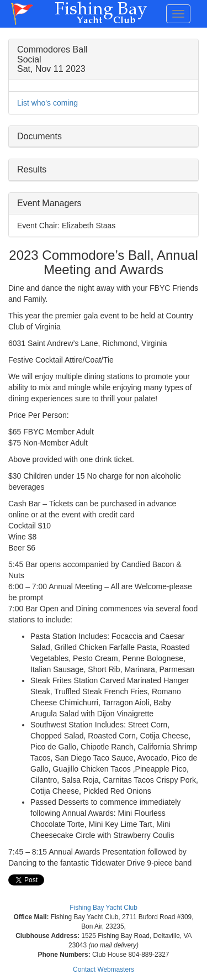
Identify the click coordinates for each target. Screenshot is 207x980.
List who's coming (47, 103)
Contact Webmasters (104, 969)
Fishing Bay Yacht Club (104, 908)
